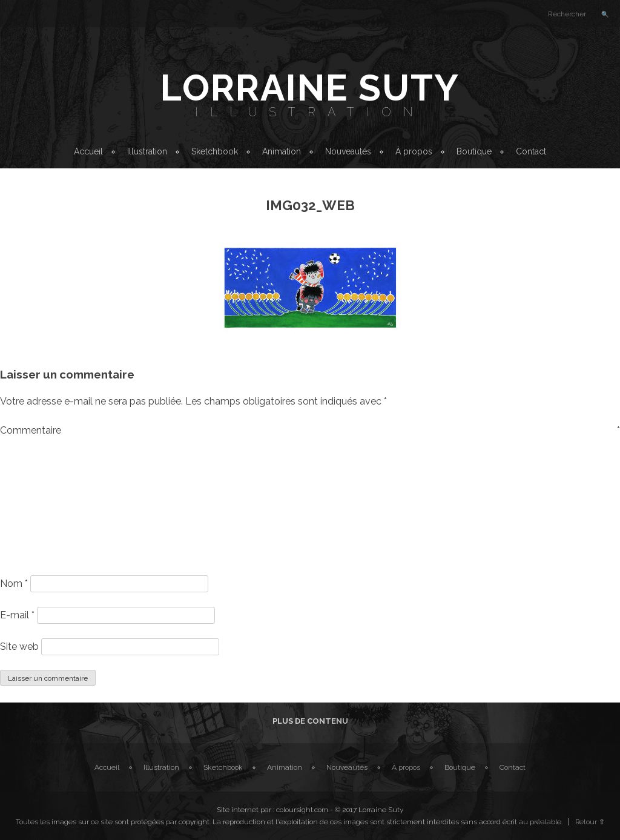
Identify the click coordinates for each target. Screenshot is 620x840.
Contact (531, 151)
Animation (282, 151)
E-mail (17, 615)
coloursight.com (302, 810)
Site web (19, 647)
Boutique (474, 151)
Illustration (310, 112)
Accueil (88, 151)
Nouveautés (348, 151)
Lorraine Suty (310, 88)
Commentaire (310, 430)
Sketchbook (215, 151)
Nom (14, 584)
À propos (414, 151)
